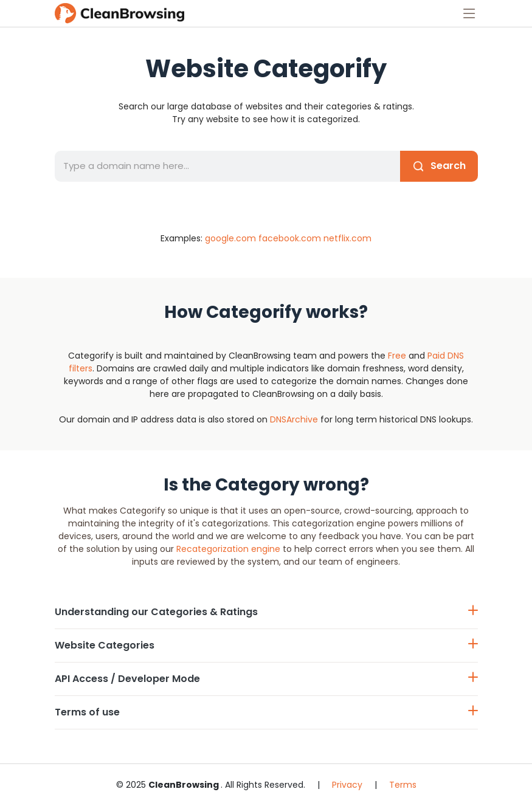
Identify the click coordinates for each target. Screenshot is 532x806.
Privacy (347, 785)
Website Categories (266, 645)
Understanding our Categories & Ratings (266, 612)
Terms (403, 785)
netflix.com (347, 238)
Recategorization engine (228, 549)
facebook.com (290, 238)
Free (397, 356)
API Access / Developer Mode (266, 679)
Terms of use (266, 712)
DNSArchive (294, 419)
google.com (230, 238)
